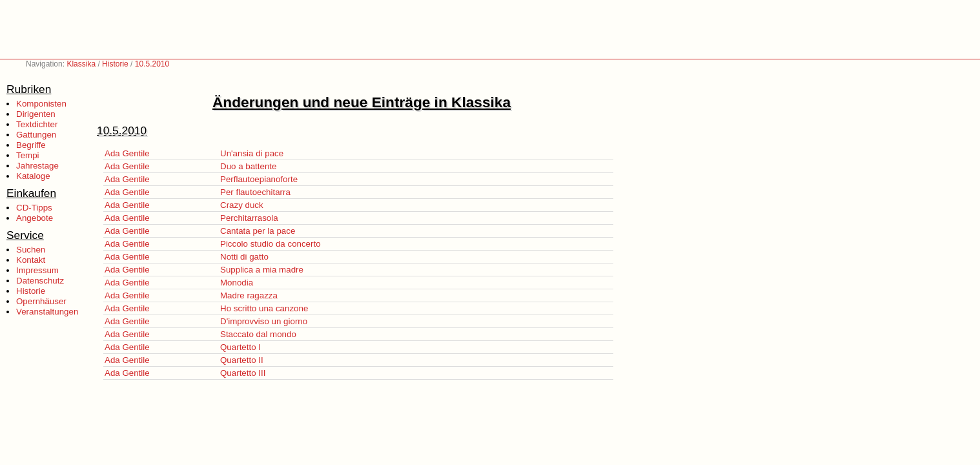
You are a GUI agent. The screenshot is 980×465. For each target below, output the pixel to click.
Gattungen (36, 135)
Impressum (37, 270)
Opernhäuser (41, 301)
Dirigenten (36, 114)
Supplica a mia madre (262, 270)
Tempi (28, 155)
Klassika (81, 64)
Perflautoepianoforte (259, 179)
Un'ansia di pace (252, 153)
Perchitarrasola (249, 218)
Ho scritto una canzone (264, 308)
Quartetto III (243, 373)
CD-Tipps (34, 208)
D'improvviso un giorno (264, 321)
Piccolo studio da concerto (271, 244)
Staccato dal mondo (258, 334)
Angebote (35, 218)
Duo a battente (248, 166)
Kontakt (31, 260)
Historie (115, 64)
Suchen (31, 250)
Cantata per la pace (258, 231)
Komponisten (41, 104)
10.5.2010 (152, 64)
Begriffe (31, 145)
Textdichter (37, 124)
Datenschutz (40, 281)
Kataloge (33, 176)
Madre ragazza (249, 295)
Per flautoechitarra (255, 192)
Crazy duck (242, 205)
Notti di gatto (244, 257)
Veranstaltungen (47, 312)
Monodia (237, 283)
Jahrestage (37, 166)
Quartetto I (240, 347)
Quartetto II (242, 360)
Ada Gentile (127, 153)
